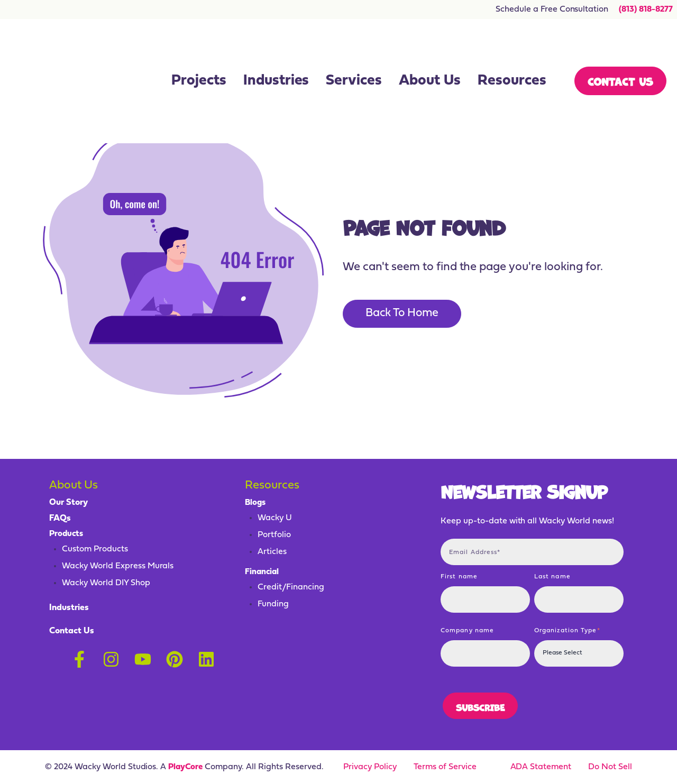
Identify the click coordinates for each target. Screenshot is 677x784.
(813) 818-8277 (644, 10)
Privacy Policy (370, 767)
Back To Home (405, 314)
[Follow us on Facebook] (79, 657)
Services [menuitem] (354, 51)
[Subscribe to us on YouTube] (143, 657)
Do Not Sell (610, 767)
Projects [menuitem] (199, 51)
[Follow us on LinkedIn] (206, 657)
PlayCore (185, 767)
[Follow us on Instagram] (111, 657)
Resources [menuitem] (512, 51)
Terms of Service (445, 767)
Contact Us (620, 50)
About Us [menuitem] (430, 51)
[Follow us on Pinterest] (175, 657)
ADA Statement (541, 767)
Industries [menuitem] (276, 51)
